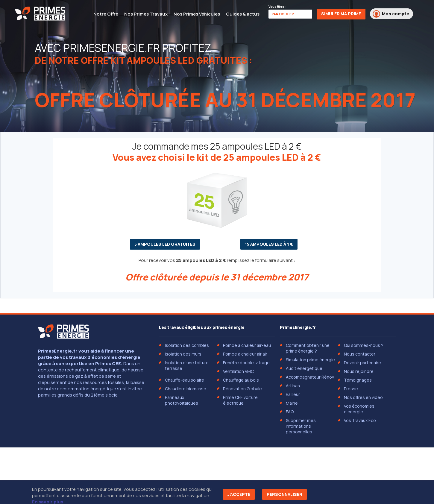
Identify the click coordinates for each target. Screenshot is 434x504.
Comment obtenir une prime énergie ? (308, 348)
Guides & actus (243, 14)
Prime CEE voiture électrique (240, 400)
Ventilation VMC (238, 371)
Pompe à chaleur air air (245, 354)
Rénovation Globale (242, 389)
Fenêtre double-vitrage (246, 363)
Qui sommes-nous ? (364, 345)
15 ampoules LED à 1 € (269, 244)
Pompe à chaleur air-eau (247, 345)
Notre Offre (106, 14)
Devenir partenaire (362, 363)
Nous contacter (360, 354)
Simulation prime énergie (310, 360)
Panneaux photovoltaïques (182, 400)
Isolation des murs (183, 354)
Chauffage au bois (241, 380)
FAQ (290, 412)
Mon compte (391, 14)
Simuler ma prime (341, 14)
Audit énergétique (304, 368)
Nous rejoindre (359, 371)
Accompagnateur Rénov (310, 377)
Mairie (292, 403)
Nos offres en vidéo (363, 397)
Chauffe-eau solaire (185, 380)
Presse (351, 389)
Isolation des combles (187, 345)
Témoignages (358, 380)
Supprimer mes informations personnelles (301, 426)
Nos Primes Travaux (146, 14)
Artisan (293, 386)
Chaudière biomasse (186, 389)
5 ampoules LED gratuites (165, 244)
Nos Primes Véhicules (197, 14)
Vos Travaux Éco (360, 420)
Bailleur (293, 394)
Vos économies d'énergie (359, 409)
